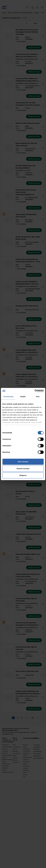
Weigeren (23, 475)
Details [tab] (23, 397)
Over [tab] (38, 397)
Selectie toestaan (23, 469)
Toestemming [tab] (8, 397)
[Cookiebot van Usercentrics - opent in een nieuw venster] (35, 391)
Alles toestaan (23, 462)
